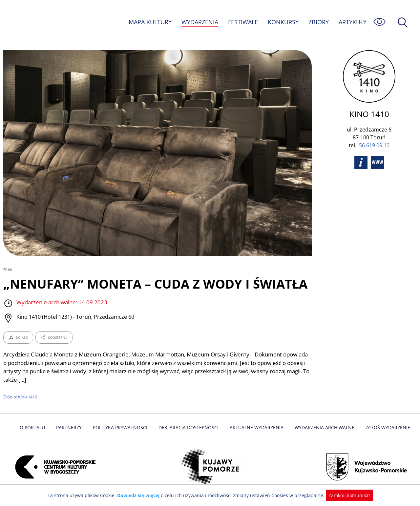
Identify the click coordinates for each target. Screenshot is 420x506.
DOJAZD (18, 337)
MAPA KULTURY (149, 22)
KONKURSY (283, 22)
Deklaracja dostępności (189, 427)
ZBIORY (318, 22)
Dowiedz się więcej (141, 495)
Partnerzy (71, 427)
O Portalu (35, 427)
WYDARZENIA (199, 22)
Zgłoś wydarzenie (385, 427)
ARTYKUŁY (352, 22)
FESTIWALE (243, 22)
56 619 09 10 (374, 145)
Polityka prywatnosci (122, 427)
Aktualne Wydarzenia (256, 427)
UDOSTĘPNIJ (54, 337)
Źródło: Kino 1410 (21, 397)
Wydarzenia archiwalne (323, 427)
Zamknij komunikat (345, 495)
